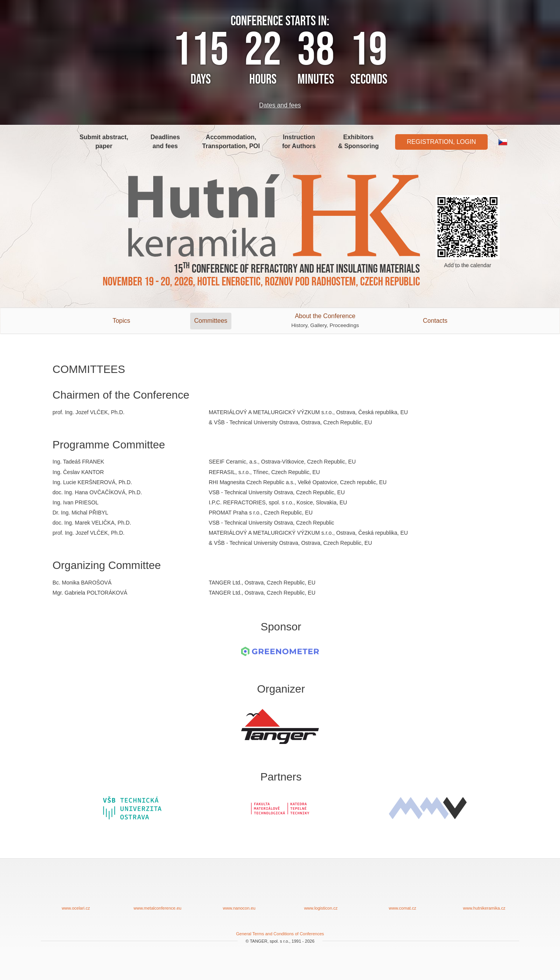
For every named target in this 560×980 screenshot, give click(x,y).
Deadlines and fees (165, 142)
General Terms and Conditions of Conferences (280, 934)
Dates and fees (280, 105)
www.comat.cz (402, 890)
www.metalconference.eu (157, 890)
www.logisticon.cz (321, 890)
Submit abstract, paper (104, 142)
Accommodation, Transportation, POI (231, 142)
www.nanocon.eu (239, 890)
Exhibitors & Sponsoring (358, 142)
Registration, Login (441, 142)
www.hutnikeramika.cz (484, 890)
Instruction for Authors (299, 142)
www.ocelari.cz (76, 890)
